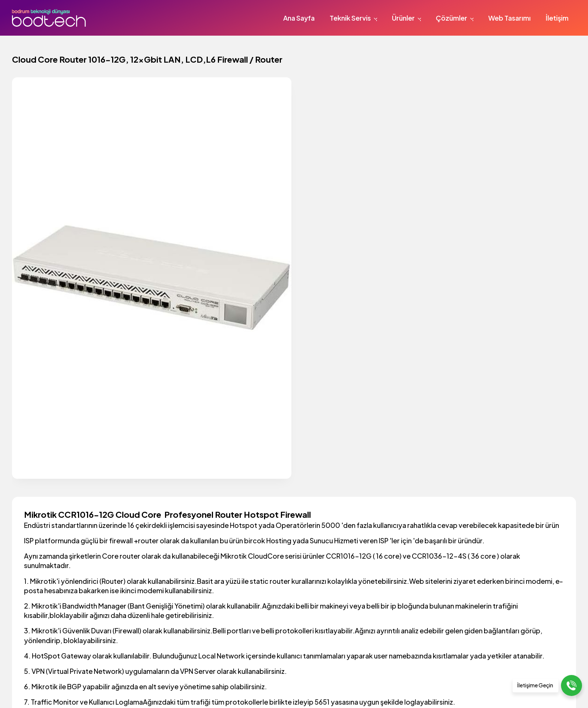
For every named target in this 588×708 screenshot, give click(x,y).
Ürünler (408, 18)
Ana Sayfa (299, 18)
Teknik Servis (355, 18)
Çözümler (456, 18)
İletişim (557, 18)
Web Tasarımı (509, 18)
